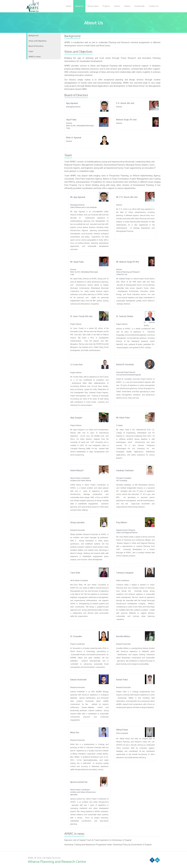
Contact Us (154, 6)
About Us (79, 6)
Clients (117, 6)
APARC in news (35, 57)
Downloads (140, 6)
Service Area (93, 6)
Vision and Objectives (38, 41)
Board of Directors (36, 46)
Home (69, 6)
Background (33, 35)
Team (31, 51)
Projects (106, 6)
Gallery (127, 6)
